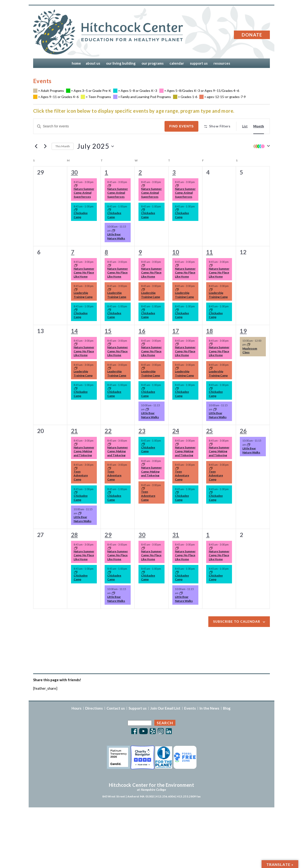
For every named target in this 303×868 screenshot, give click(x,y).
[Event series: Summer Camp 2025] (76, 186)
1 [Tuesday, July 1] (106, 172)
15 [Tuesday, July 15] (108, 331)
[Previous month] (36, 146)
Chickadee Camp (81, 215)
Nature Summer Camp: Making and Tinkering (84, 451)
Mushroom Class (250, 350)
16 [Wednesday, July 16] (142, 331)
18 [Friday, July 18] (210, 331)
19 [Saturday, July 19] (243, 331)
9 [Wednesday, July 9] (140, 252)
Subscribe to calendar (237, 621)
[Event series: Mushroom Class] (249, 345)
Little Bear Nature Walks (116, 236)
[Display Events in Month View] (259, 126)
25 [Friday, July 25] (210, 431)
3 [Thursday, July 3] (174, 172)
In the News (209, 708)
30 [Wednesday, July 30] (142, 535)
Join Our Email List (165, 708)
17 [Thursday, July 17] (176, 331)
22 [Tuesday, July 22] (108, 431)
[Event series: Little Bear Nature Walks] (113, 231)
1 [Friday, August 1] (208, 535)
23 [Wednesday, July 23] (142, 431)
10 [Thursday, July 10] (176, 252)
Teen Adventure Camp (81, 475)
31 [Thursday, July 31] (176, 535)
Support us (138, 708)
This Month (63, 146)
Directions (94, 708)
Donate (252, 35)
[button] (260, 146)
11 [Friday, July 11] (210, 252)
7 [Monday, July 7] (73, 252)
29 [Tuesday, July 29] (108, 535)
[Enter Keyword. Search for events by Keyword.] (99, 126)
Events (190, 708)
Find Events (181, 126)
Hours (76, 708)
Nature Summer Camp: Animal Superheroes (84, 193)
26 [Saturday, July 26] (243, 431)
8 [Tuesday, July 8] (106, 252)
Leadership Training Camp (83, 295)
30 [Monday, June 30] (74, 172)
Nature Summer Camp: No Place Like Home (84, 273)
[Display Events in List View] (245, 126)
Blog (227, 708)
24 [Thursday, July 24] (176, 431)
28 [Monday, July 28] (74, 535)
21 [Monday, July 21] (74, 431)
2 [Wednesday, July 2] (140, 172)
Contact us (116, 708)
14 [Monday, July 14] (74, 331)
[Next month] (45, 146)
